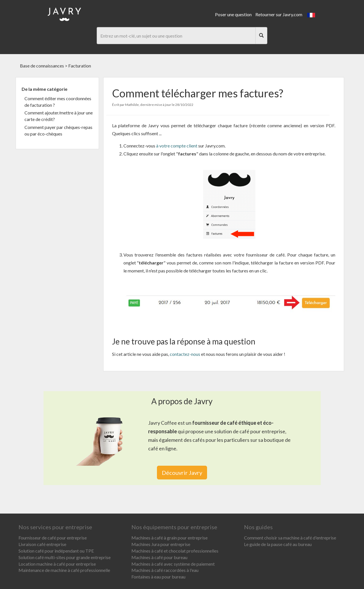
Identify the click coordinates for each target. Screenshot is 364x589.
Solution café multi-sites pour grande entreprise (65, 557)
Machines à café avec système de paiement (173, 564)
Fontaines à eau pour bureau (158, 577)
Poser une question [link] (233, 14)
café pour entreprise (262, 431)
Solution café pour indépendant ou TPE (56, 551)
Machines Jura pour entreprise (161, 544)
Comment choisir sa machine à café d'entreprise (290, 538)
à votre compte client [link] (176, 146)
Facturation (80, 66)
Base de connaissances (42, 66)
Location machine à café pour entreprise (57, 564)
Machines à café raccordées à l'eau (165, 570)
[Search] (261, 36)
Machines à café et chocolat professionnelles (175, 551)
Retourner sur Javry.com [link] (279, 14)
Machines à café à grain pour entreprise (169, 538)
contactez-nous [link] (185, 354)
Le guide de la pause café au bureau (278, 544)
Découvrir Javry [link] (182, 473)
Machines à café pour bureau (159, 557)
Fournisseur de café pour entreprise (53, 538)
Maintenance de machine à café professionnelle (64, 570)
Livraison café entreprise (42, 544)
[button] (311, 14)
